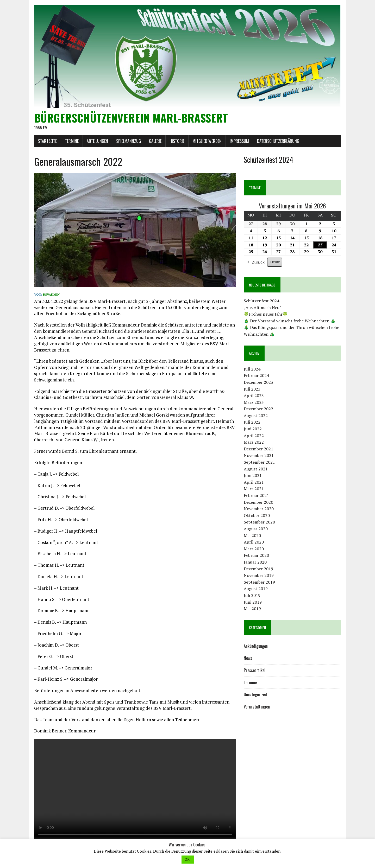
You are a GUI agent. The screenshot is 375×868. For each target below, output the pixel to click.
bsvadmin (51, 295)
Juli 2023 (252, 389)
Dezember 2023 (258, 382)
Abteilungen (97, 141)
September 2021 (259, 462)
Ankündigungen (256, 646)
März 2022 (254, 442)
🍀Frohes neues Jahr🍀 (266, 314)
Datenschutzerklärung (278, 141)
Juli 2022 (252, 422)
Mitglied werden (207, 141)
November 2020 (259, 509)
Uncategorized (255, 695)
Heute (275, 262)
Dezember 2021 (258, 449)
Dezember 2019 (258, 569)
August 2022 (256, 416)
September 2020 (259, 522)
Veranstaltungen (257, 707)
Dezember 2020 (258, 502)
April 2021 (254, 482)
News (248, 658)
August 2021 (256, 469)
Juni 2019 (253, 602)
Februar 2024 (256, 376)
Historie (177, 141)
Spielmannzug (128, 141)
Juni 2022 (253, 429)
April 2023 (254, 396)
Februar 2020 (256, 556)
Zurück (255, 263)
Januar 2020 (255, 562)
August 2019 (256, 589)
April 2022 (254, 436)
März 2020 (254, 549)
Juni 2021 (253, 476)
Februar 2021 (256, 496)
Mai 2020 (252, 535)
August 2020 (256, 529)
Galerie (155, 141)
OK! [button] (188, 859)
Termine (71, 141)
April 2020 (254, 542)
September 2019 (259, 582)
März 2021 (254, 489)
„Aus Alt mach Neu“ (263, 308)
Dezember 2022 (258, 409)
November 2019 (259, 576)
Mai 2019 (252, 609)
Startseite (47, 141)
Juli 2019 (252, 596)
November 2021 (259, 456)
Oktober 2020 (257, 515)
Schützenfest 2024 (261, 301)
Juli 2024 (252, 369)
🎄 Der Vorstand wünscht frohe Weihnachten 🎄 (290, 321)
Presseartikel (255, 671)
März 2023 (254, 402)
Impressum (239, 141)
